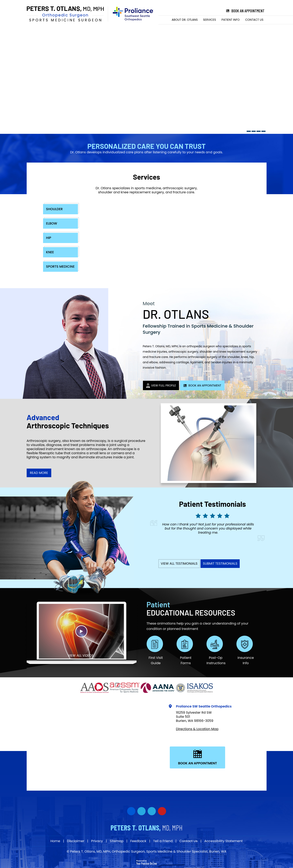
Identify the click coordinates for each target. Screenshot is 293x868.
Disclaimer (76, 841)
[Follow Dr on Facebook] (131, 811)
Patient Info (230, 20)
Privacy (97, 841)
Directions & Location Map (197, 729)
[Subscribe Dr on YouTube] (152, 811)
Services (209, 20)
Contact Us (254, 20)
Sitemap (117, 841)
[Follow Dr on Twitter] (141, 811)
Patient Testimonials (212, 504)
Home (164, 20)
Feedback (138, 841)
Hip (49, 238)
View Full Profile (161, 386)
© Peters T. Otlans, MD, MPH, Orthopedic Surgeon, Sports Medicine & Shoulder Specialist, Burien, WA (146, 851)
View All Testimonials (179, 564)
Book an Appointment (245, 11)
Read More (39, 473)
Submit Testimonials (220, 564)
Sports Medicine (60, 267)
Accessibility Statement (224, 841)
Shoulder (54, 209)
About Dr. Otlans (185, 20)
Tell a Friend (163, 841)
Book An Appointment (202, 386)
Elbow (52, 223)
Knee (50, 252)
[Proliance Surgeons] (131, 14)
